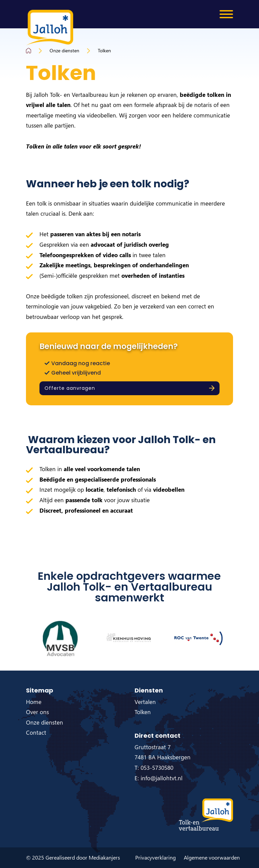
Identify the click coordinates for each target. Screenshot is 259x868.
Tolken (104, 50)
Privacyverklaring (155, 857)
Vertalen (145, 702)
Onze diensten (64, 50)
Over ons (37, 712)
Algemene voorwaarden (212, 857)
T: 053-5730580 (154, 768)
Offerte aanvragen (70, 388)
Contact (36, 733)
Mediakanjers (104, 857)
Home (34, 702)
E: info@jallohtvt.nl (159, 778)
